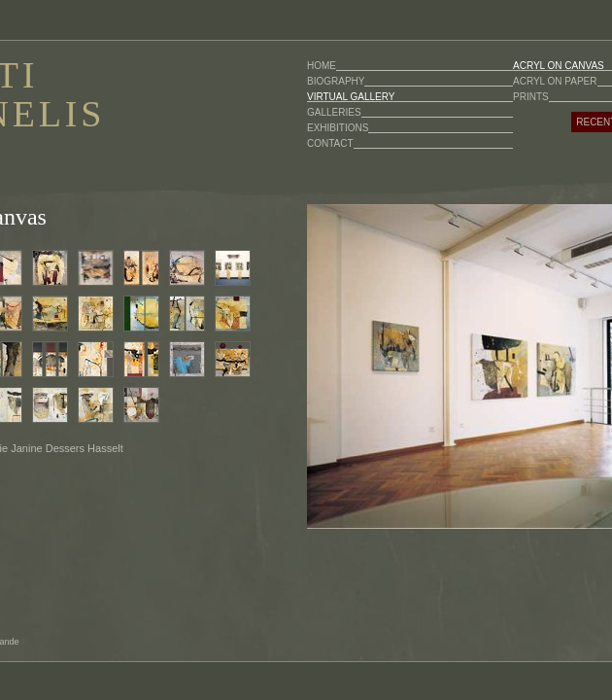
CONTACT (330, 143)
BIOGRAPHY (336, 81)
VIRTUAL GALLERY (351, 97)
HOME (322, 66)
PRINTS (531, 97)
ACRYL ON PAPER (555, 81)
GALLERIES (334, 112)
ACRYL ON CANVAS (559, 66)
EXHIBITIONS (338, 128)
